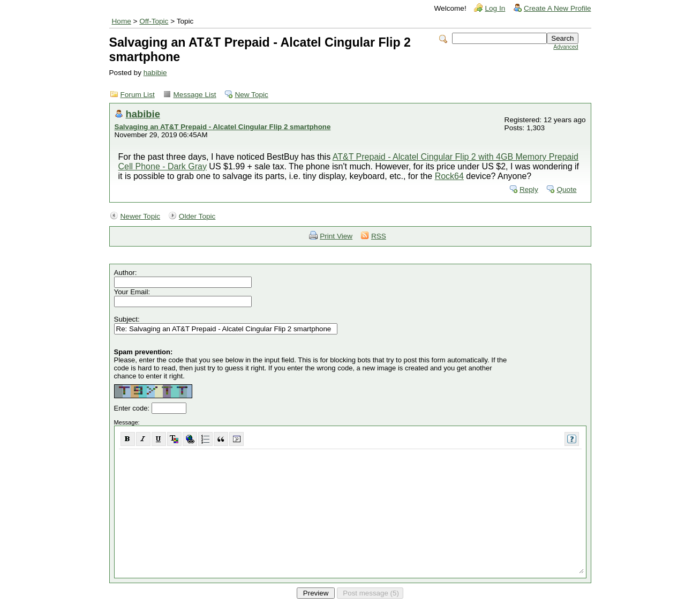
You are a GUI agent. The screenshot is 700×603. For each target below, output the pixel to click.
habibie (155, 73)
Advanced (566, 47)
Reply (529, 189)
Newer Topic (141, 216)
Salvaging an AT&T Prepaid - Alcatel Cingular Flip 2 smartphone (223, 127)
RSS (379, 236)
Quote (566, 189)
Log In (495, 8)
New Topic (251, 95)
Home (122, 21)
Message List (195, 95)
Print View (336, 236)
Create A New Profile (557, 8)
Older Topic (197, 216)
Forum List (138, 95)
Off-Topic (154, 21)
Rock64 (449, 176)
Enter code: (133, 408)
